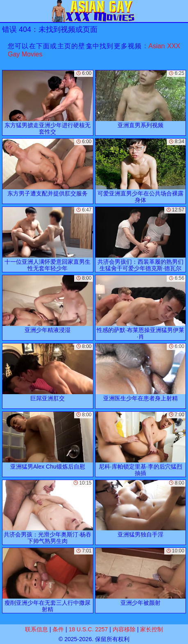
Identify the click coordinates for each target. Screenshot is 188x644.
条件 (58, 629)
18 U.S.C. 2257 (88, 629)
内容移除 (124, 629)
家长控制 (152, 629)
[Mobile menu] (7, 11)
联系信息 (36, 629)
